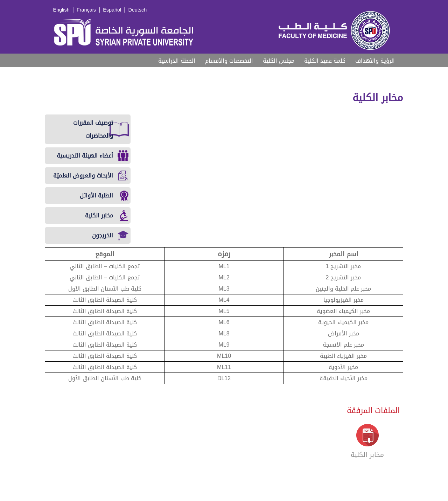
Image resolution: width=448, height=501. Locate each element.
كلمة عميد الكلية (325, 61)
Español (112, 10)
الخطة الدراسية (177, 61)
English (61, 10)
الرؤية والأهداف (375, 61)
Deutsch (137, 10)
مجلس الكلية (279, 61)
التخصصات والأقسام (229, 61)
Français (86, 10)
